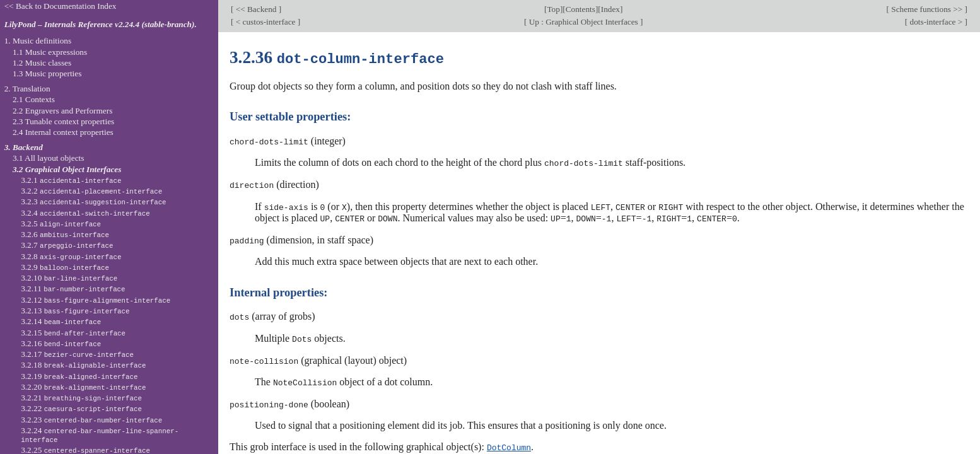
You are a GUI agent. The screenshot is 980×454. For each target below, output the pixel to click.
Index (610, 9)
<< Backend (256, 9)
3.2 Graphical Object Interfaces (67, 169)
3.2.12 (96, 300)
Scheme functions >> (927, 9)
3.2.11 (73, 288)
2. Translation (27, 89)
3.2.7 (67, 245)
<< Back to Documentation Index (61, 6)
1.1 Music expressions (50, 52)
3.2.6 (65, 234)
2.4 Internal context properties (63, 132)
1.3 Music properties (47, 73)
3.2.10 (69, 278)
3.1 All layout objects (48, 158)
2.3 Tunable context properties (63, 121)
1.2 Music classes (42, 63)
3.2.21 (81, 398)
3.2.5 (61, 224)
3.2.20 (83, 387)
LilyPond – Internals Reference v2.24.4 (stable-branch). (101, 24)
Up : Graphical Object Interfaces (583, 22)
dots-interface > (936, 22)
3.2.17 (77, 354)
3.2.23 (91, 420)
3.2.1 (71, 180)
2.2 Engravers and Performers (62, 111)
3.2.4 (85, 213)
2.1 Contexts (34, 99)
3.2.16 (61, 343)
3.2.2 (91, 191)
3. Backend (24, 147)
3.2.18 (83, 365)
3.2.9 (65, 267)
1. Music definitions (38, 41)
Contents (580, 9)
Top (553, 9)
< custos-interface (265, 22)
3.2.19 (79, 376)
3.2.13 (75, 311)
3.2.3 (93, 201)
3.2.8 (71, 256)
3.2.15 (73, 333)
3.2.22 (81, 408)
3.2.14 (61, 321)
